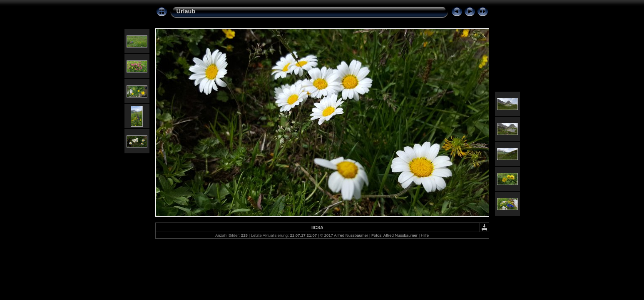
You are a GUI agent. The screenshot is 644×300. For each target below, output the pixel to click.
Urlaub (186, 11)
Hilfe (425, 235)
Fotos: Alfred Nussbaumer (394, 235)
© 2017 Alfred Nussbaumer (344, 235)
